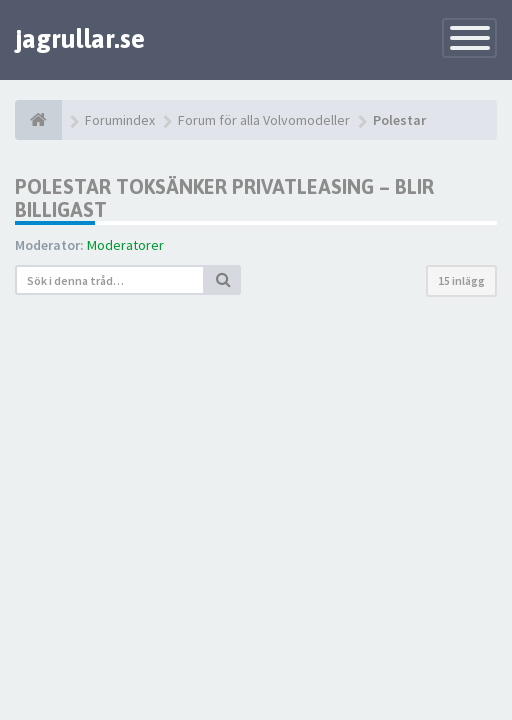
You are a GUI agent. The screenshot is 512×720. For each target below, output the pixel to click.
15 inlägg (461, 280)
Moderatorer (125, 245)
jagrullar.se (80, 39)
